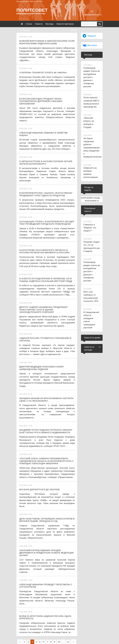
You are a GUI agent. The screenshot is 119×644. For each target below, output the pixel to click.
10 (63, 596)
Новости (39, 24)
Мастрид (49, 24)
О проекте (25, 30)
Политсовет (32, 10)
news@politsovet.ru (93, 13)
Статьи (29, 24)
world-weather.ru (92, 182)
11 (73, 596)
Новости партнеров (65, 24)
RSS (74, 30)
